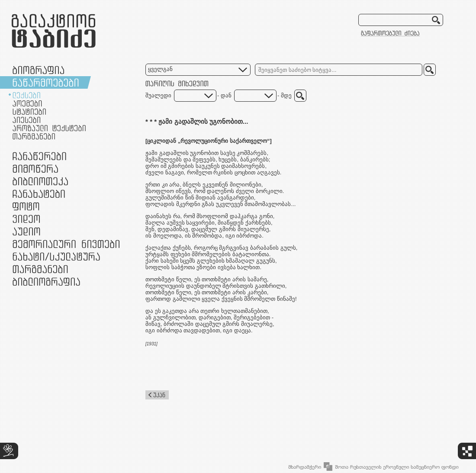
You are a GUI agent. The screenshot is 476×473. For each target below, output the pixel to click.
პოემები (27, 103)
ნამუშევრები (56, 256)
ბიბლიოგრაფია (46, 282)
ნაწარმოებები (46, 82)
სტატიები (29, 112)
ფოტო (26, 206)
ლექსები (26, 95)
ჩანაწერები (39, 156)
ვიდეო (26, 219)
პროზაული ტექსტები (49, 128)
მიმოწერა (35, 169)
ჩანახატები (39, 194)
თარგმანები (34, 136)
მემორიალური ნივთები (66, 244)
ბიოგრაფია (38, 70)
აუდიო (26, 231)
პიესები (26, 120)
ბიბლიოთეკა (40, 181)
